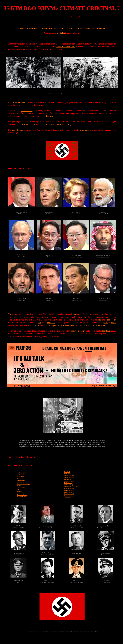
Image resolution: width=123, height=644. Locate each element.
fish (47, 116)
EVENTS (55, 28)
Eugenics (19, 489)
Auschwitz (20, 478)
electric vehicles (98, 325)
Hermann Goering (22, 495)
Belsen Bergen (21, 480)
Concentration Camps (23, 484)
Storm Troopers (69, 496)
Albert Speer (20, 476)
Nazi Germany (69, 485)
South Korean (17, 130)
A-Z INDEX (60, 33)
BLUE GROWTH (33, 28)
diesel (114, 323)
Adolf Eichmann (22, 473)
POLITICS (80, 28)
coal (40, 323)
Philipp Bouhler (69, 488)
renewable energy (78, 331)
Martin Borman (69, 481)
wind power (111, 320)
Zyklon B (67, 498)
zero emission (85, 325)
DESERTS (46, 28)
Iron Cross (67, 474)
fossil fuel (106, 331)
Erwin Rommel (21, 487)
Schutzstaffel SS (69, 494)
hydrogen (52, 325)
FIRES (62, 28)
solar (99, 320)
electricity (51, 323)
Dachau (19, 486)
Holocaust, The (21, 497)
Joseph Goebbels (69, 475)
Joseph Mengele (69, 477)
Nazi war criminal (18, 102)
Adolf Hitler (23, 441)
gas (74, 314)
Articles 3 (25, 124)
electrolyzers (70, 325)
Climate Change (28, 111)
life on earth (83, 130)
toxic (51, 116)
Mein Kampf (68, 483)
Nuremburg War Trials (71, 487)
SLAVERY (101, 28)
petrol (106, 323)
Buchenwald (20, 482)
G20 (10, 314)
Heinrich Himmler (22, 493)
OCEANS (70, 28)
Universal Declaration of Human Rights (57, 124)
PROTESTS (91, 28)
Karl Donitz (68, 479)
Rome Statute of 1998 (65, 47)
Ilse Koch (67, 472)
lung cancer (35, 325)
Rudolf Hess (68, 492)
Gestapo (19, 491)
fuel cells (60, 325)
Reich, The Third (69, 490)
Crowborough (69, 444)
